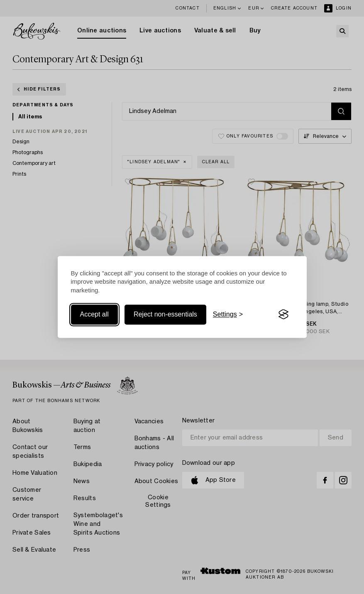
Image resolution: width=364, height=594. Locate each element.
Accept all (94, 314)
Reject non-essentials (165, 314)
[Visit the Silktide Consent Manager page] (283, 314)
